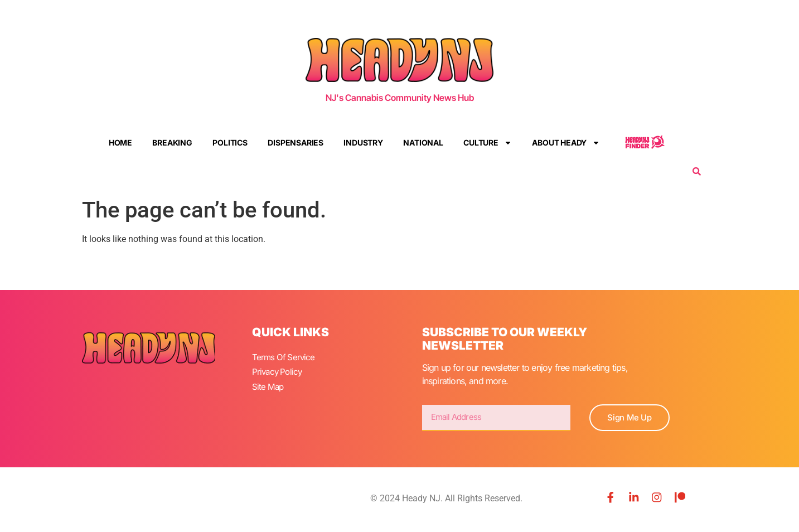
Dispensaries (296, 142)
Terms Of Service (285, 357)
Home (120, 142)
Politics (230, 142)
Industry (363, 142)
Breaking (172, 142)
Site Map (269, 384)
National (423, 142)
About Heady (566, 143)
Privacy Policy (279, 370)
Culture (488, 143)
